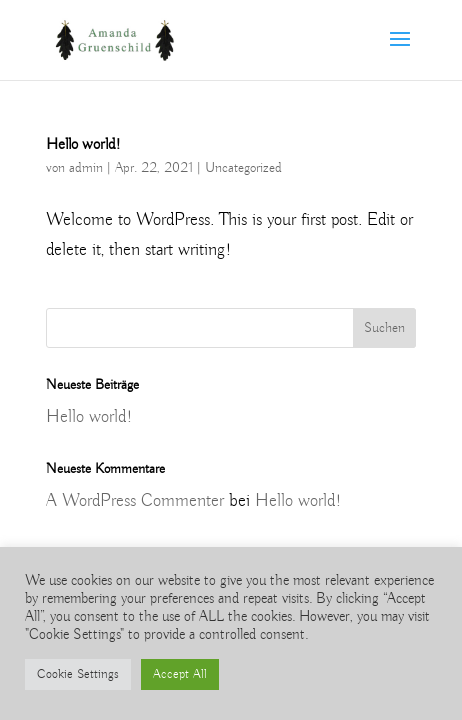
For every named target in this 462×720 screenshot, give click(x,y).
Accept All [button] (180, 674)
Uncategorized (243, 168)
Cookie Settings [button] (78, 674)
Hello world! (83, 145)
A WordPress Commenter (135, 501)
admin (86, 168)
